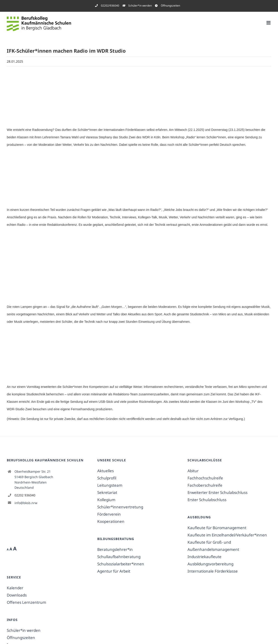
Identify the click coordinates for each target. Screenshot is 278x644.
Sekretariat (107, 492)
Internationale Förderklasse (213, 571)
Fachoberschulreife (205, 485)
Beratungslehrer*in (115, 549)
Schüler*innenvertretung (120, 507)
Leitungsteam (110, 485)
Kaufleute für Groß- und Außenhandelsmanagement (213, 546)
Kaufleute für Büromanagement (217, 528)
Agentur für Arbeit (114, 571)
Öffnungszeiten (21, 638)
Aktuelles (106, 471)
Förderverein (109, 514)
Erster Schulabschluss (207, 500)
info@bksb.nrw (26, 503)
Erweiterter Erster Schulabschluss (217, 492)
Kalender (15, 588)
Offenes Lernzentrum (26, 602)
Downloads (17, 595)
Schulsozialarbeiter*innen (121, 564)
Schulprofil (107, 478)
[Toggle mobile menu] (269, 23)
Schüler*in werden (24, 630)
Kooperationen (111, 521)
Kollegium (106, 500)
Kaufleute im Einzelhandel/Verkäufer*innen (227, 535)
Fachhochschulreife (205, 478)
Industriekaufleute (204, 557)
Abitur (193, 471)
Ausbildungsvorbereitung (210, 564)
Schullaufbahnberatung (119, 557)
